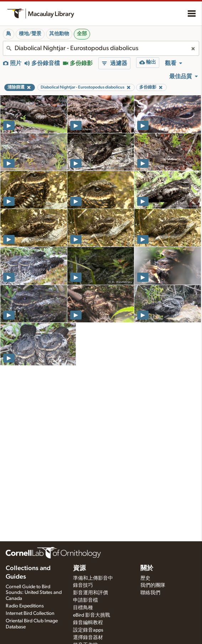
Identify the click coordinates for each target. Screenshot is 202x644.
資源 (79, 568)
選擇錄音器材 (88, 638)
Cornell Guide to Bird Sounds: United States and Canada (34, 593)
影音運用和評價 (90, 593)
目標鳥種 (83, 608)
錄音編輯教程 (88, 623)
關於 (147, 568)
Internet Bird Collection (30, 613)
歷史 (145, 578)
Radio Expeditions (25, 606)
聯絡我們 (150, 593)
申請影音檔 (86, 600)
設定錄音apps (88, 630)
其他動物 (59, 34)
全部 (82, 34)
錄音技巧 (83, 585)
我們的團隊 (153, 585)
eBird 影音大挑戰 (92, 615)
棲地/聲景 (30, 34)
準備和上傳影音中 (93, 578)
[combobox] (101, 48)
